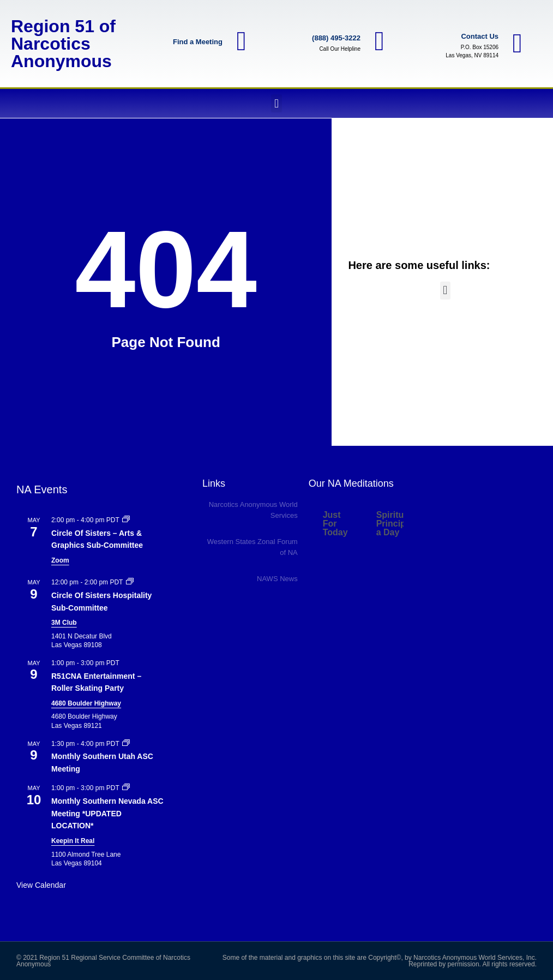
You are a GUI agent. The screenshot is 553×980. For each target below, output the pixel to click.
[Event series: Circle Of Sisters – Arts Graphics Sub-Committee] (126, 520)
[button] (276, 103)
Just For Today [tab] (335, 524)
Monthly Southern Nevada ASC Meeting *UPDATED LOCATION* (107, 813)
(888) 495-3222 (336, 38)
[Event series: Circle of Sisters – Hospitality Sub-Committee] (130, 582)
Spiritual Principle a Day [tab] (395, 524)
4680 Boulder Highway (86, 703)
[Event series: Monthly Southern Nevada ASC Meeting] (126, 788)
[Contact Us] (518, 44)
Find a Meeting (198, 42)
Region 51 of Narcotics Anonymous (63, 44)
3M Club (64, 623)
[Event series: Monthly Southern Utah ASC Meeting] (126, 744)
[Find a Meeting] (242, 41)
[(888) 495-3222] (380, 41)
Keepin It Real (73, 841)
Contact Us (480, 36)
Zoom (60, 560)
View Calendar (41, 885)
